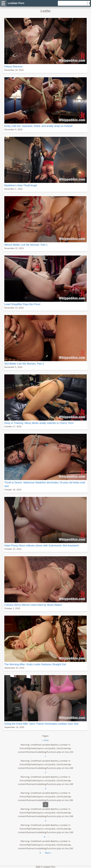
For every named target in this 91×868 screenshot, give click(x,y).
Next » (48, 853)
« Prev (45, 740)
